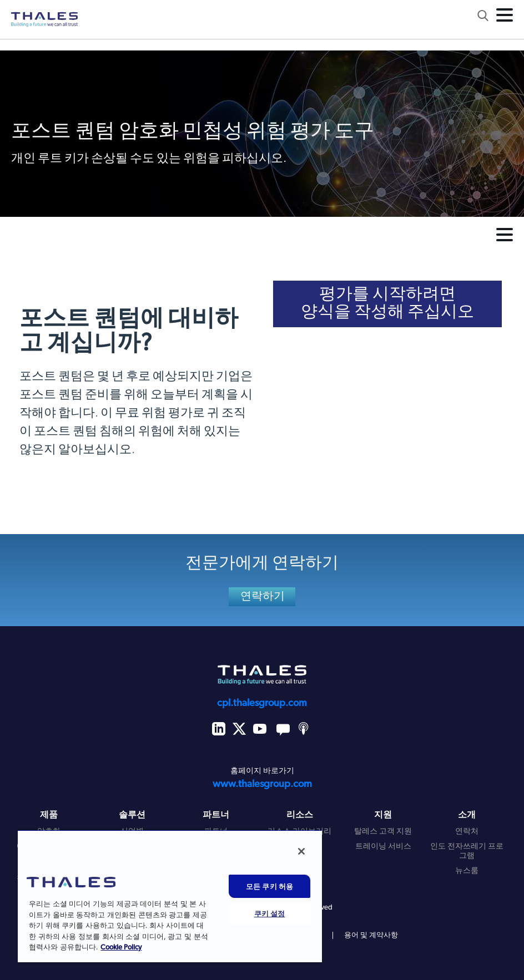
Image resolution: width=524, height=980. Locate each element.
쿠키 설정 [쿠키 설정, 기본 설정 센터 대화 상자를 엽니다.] (270, 913)
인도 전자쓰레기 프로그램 (467, 851)
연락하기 (263, 597)
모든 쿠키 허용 (270, 886)
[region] (170, 896)
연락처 (467, 832)
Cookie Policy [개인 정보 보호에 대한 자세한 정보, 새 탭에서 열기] (121, 948)
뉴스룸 (467, 871)
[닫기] (301, 851)
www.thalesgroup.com (262, 784)
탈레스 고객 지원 (383, 832)
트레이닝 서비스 (383, 847)
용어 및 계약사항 (371, 935)
